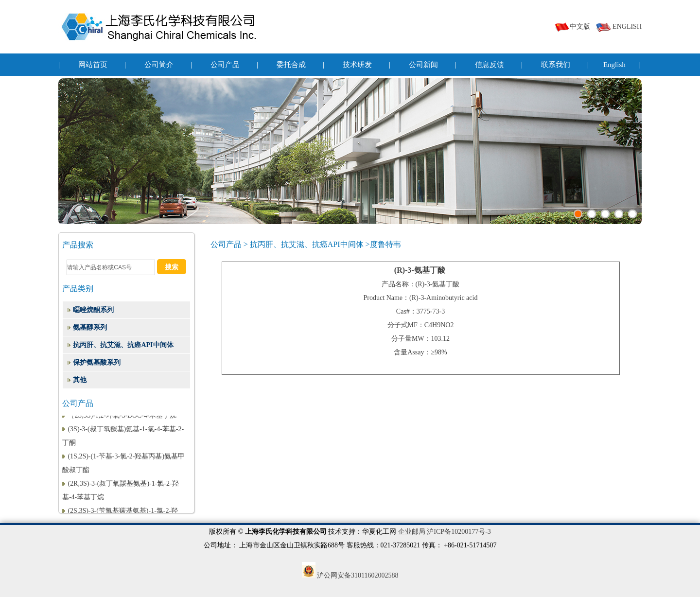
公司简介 (159, 65)
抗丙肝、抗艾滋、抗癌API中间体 (123, 345)
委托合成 (291, 65)
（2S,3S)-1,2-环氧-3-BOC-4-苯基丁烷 (122, 416)
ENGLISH (619, 26)
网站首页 (93, 65)
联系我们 (556, 65)
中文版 (572, 26)
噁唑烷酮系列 (93, 310)
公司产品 (225, 65)
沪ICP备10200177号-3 (459, 532)
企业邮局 (412, 532)
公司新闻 (423, 65)
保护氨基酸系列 (97, 362)
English (614, 65)
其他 (80, 380)
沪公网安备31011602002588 (350, 575)
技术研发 (357, 65)
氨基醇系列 (90, 327)
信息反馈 (490, 65)
